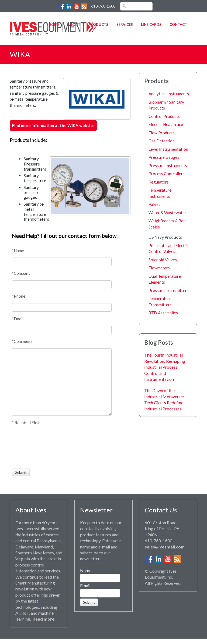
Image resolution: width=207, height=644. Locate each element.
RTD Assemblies (163, 313)
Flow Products (162, 133)
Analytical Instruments (169, 94)
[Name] (62, 262)
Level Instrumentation (168, 149)
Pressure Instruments (168, 166)
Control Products (164, 116)
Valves (154, 204)
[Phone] (62, 307)
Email (85, 585)
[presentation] (32, 447)
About (74, 24)
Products (98, 24)
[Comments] (62, 382)
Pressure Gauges (164, 157)
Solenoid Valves (163, 260)
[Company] (62, 285)
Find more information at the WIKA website (53, 125)
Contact (178, 24)
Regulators (159, 182)
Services (125, 24)
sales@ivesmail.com (165, 547)
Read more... (45, 619)
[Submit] (21, 472)
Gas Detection (162, 141)
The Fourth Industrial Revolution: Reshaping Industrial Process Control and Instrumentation (165, 367)
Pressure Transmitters (169, 290)
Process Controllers (167, 174)
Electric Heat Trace (166, 124)
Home (54, 24)
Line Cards (151, 24)
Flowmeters (159, 268)
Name (86, 570)
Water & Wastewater (167, 213)
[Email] (62, 330)
